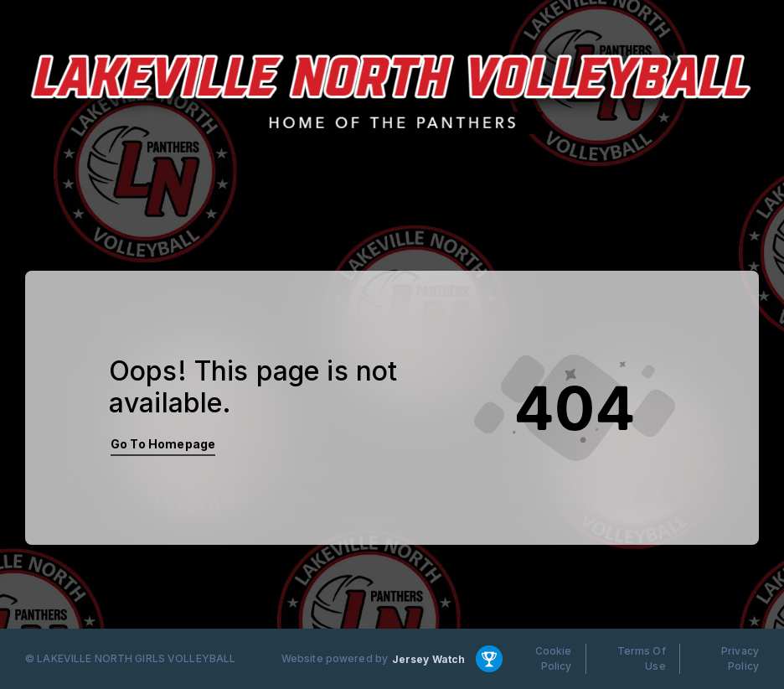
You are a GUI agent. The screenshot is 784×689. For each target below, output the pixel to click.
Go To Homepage (163, 444)
